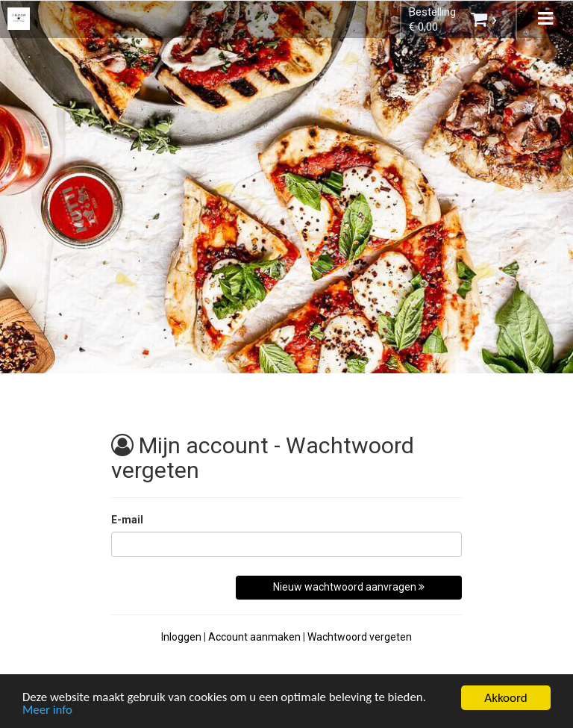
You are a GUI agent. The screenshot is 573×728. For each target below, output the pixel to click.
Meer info (48, 712)
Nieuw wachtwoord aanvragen (349, 587)
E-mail (127, 520)
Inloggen (181, 637)
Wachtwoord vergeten (360, 637)
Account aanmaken (254, 637)
